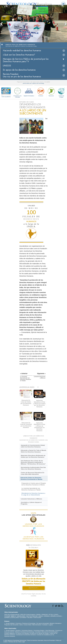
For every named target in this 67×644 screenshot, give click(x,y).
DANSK (38, 615)
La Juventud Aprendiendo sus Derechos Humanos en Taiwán (31, 489)
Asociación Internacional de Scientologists (47, 632)
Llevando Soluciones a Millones (31, 499)
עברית (51, 614)
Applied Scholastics (29, 92)
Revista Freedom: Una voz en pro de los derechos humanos (22, 75)
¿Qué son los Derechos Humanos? (19, 55)
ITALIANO (30, 618)
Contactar (45, 625)
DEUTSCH (29, 616)
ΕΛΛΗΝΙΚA (23, 618)
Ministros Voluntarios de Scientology (25, 632)
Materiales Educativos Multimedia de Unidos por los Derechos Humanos (33, 456)
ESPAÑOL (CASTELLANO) (12, 618)
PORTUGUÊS (37, 618)
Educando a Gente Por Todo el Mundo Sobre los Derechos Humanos (33, 451)
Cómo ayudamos (6, 97)
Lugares (51, 625)
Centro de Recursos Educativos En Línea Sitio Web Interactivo (32, 473)
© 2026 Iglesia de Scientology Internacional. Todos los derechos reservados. (24, 640)
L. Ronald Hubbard (9, 623)
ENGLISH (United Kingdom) (28, 615)
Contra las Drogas (61, 92)
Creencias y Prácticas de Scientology (25, 623)
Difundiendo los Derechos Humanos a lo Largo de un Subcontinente (33, 494)
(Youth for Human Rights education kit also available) (33, 595)
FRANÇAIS (45, 615)
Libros (21, 625)
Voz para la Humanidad (43, 623)
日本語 (56, 615)
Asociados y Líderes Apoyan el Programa (31, 503)
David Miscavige (50, 630)
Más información (37, 625)
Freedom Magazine (10, 633)
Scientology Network (27, 630)
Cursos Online (28, 625)
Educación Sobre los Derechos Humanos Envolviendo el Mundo (31, 478)
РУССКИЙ (7, 616)
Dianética (18, 630)
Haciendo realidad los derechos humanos (22, 51)
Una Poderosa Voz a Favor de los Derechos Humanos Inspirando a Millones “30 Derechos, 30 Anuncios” (33, 462)
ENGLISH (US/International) (12, 615)
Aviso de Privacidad (49, 640)
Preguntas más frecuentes (11, 625)
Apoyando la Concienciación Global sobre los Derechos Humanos (33, 446)
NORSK (41, 616)
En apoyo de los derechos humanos (19, 70)
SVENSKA (47, 616)
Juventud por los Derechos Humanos (26, 635)
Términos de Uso (13, 642)
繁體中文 (14, 616)
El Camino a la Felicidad (17, 92)
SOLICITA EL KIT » (33, 588)
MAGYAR (35, 616)
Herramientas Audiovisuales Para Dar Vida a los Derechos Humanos (33, 468)
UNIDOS (7, 66)
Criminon (41, 92)
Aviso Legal (22, 642)
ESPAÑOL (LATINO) (56, 616)
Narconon (51, 92)
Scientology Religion (39, 630)
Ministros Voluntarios (55, 623)
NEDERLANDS (21, 616)
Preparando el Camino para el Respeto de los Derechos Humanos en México (34, 484)
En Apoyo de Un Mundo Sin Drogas (39, 633)
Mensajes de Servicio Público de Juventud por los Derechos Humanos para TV (26, 60)
